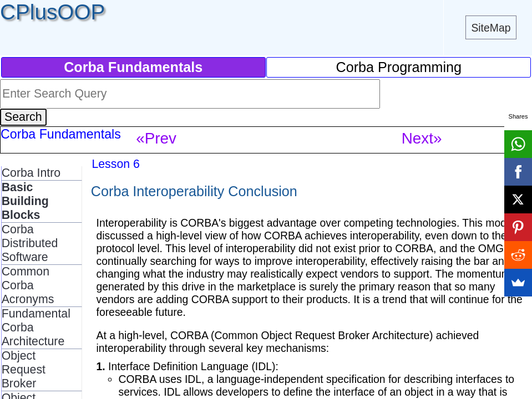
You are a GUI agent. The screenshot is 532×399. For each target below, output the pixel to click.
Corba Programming (399, 67)
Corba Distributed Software (30, 243)
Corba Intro (31, 173)
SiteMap (491, 28)
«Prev (156, 138)
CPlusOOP (52, 12)
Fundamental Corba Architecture (36, 328)
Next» (422, 138)
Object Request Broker (24, 370)
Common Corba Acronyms (28, 285)
